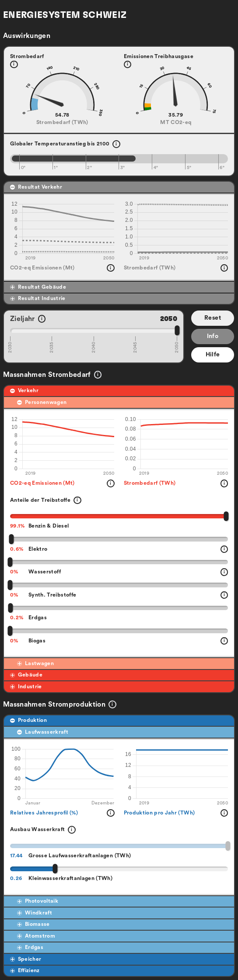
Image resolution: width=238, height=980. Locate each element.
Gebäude (26, 675)
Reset (213, 318)
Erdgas (30, 947)
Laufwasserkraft (43, 732)
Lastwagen (35, 663)
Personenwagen (42, 402)
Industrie (26, 687)
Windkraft (35, 913)
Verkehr (24, 390)
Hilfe (213, 355)
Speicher (26, 959)
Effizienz (25, 970)
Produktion (28, 720)
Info (213, 336)
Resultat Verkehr (36, 187)
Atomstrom (36, 936)
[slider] (177, 330)
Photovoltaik (38, 901)
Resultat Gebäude (38, 287)
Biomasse (33, 924)
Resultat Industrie (38, 298)
